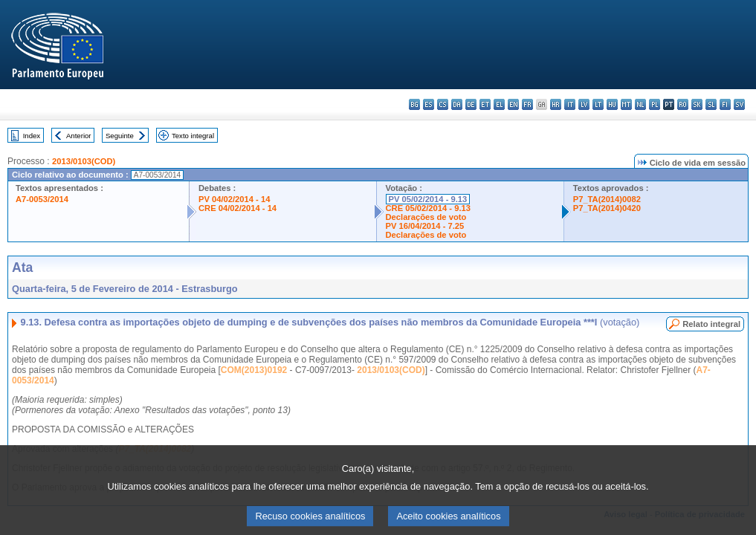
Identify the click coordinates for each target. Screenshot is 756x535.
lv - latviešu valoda (584, 104)
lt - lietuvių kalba (598, 104)
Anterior (79, 136)
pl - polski (655, 104)
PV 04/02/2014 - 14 (234, 199)
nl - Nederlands (640, 104)
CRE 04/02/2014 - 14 (238, 208)
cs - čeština (443, 104)
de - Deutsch (471, 104)
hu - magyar (612, 104)
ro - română (683, 104)
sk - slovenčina (697, 104)
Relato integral (711, 324)
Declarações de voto (426, 217)
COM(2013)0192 (254, 370)
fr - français (527, 104)
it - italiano (570, 104)
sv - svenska (739, 104)
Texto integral (193, 136)
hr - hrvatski (556, 104)
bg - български (414, 104)
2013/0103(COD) (84, 161)
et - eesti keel (485, 104)
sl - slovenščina (711, 104)
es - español (429, 104)
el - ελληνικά (499, 104)
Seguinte (120, 136)
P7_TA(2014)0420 (607, 208)
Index (32, 136)
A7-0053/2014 (42, 199)
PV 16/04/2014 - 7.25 (425, 226)
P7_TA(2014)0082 (607, 199)
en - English (513, 104)
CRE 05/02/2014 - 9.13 (428, 208)
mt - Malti (626, 104)
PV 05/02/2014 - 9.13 (428, 199)
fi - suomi (725, 104)
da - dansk (457, 104)
